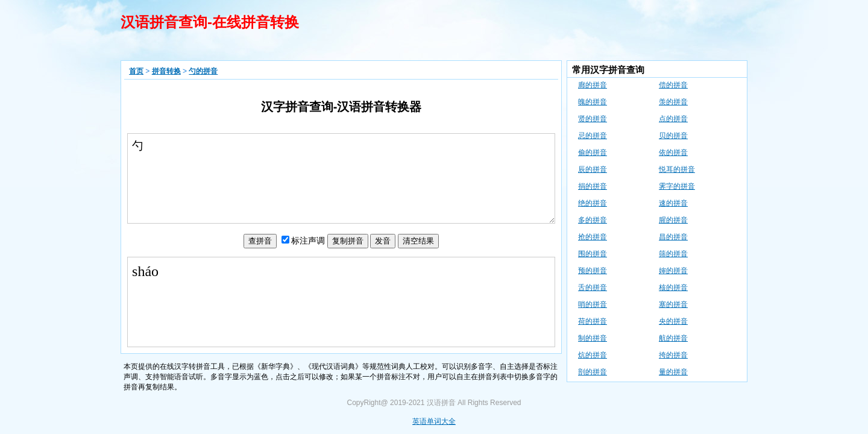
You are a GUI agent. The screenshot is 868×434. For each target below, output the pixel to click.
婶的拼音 (673, 271)
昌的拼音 (673, 237)
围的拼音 (593, 254)
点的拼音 (673, 119)
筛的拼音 (673, 254)
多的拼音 (593, 220)
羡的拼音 (673, 102)
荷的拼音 (593, 321)
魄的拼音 (593, 102)
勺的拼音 (203, 71)
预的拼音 (593, 271)
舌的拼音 (593, 288)
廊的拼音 (593, 85)
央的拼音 (673, 321)
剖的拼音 (593, 372)
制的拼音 (593, 338)
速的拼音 (673, 203)
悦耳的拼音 (677, 169)
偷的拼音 (593, 153)
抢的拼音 (593, 237)
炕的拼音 (593, 355)
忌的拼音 (593, 136)
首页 (136, 71)
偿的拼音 (673, 85)
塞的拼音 (673, 304)
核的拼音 (673, 288)
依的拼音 (673, 153)
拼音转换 (166, 71)
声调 (303, 241)
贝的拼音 (673, 136)
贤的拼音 (593, 119)
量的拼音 (673, 372)
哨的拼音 (593, 304)
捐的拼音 (593, 186)
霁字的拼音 (677, 186)
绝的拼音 (593, 203)
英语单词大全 (434, 421)
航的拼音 (673, 338)
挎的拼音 (673, 355)
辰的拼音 (593, 169)
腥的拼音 (673, 220)
